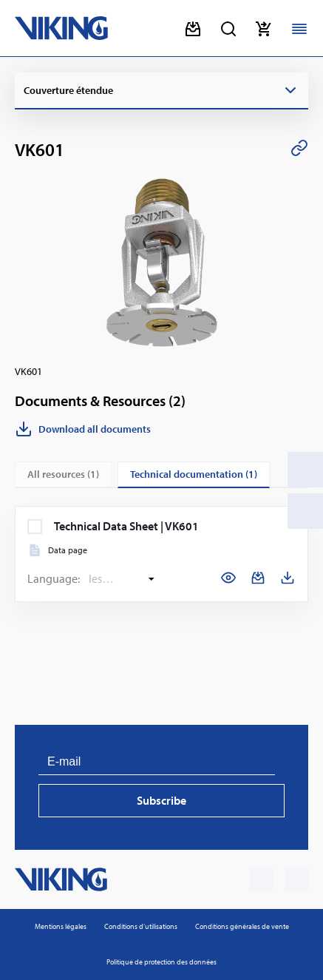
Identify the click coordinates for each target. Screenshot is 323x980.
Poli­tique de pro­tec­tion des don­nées (161, 962)
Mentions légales (61, 926)
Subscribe (161, 800)
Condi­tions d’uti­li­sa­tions (141, 926)
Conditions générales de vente (242, 926)
